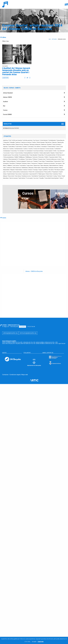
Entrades (54, 39)
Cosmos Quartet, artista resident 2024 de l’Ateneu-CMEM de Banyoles (32, 27)
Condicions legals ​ (15, 618)
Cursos (5, 110)
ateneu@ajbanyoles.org (10, 577)
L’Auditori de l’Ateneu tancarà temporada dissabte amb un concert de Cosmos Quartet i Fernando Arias (16, 71)
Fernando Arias (62, 39)
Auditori (6, 102)
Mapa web (25, 618)
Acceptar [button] (34, 642)
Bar (4, 106)
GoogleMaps (22, 571)
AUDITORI (5, 78)
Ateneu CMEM (7, 97)
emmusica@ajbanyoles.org (28, 577)
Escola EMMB (7, 114)
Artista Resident (8, 93)
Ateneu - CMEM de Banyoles (34, 439)
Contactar (5, 618)
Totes (7, 41)
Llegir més (41, 642)
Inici (50, 39)
